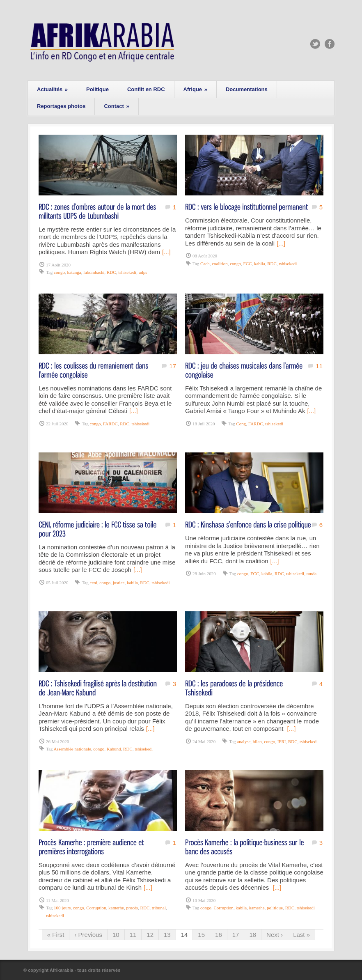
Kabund (114, 749)
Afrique (195, 89)
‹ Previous (88, 935)
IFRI (282, 741)
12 (150, 935)
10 (116, 935)
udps (143, 272)
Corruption (96, 908)
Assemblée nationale (72, 749)
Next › (275, 935)
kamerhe (116, 908)
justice (119, 583)
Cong (241, 424)
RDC (111, 272)
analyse (244, 741)
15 (201, 935)
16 (219, 935)
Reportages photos (61, 106)
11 (319, 366)
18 (253, 935)
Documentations (247, 89)
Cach (205, 264)
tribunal (159, 908)
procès (132, 908)
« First (56, 935)
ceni (94, 583)
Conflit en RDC (146, 89)
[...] (166, 252)
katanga (74, 272)
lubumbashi (94, 272)
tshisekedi (127, 272)
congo (59, 272)
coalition (220, 264)
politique (275, 908)
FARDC (110, 424)
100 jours (62, 908)
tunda (312, 574)
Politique (97, 89)
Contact (116, 106)
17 (173, 366)
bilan (257, 741)
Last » (301, 935)
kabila (260, 264)
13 (167, 935)
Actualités (52, 89)
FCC (248, 264)
